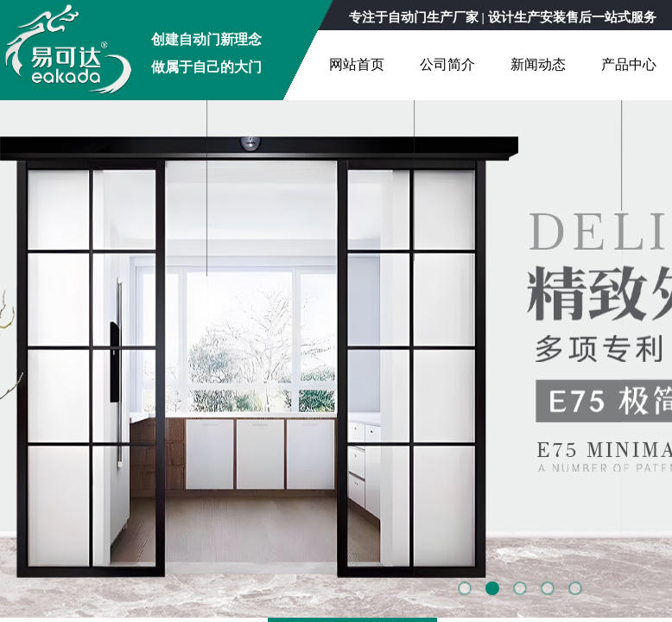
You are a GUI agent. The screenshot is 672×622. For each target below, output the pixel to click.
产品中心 (629, 64)
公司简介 (447, 64)
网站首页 (357, 64)
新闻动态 (538, 64)
